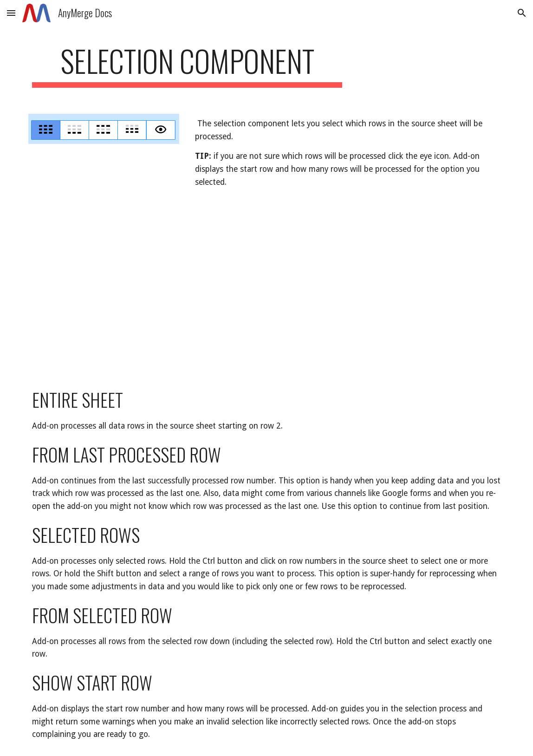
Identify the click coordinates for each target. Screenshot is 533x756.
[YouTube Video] (165, 288)
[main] (187, 65)
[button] (11, 13)
